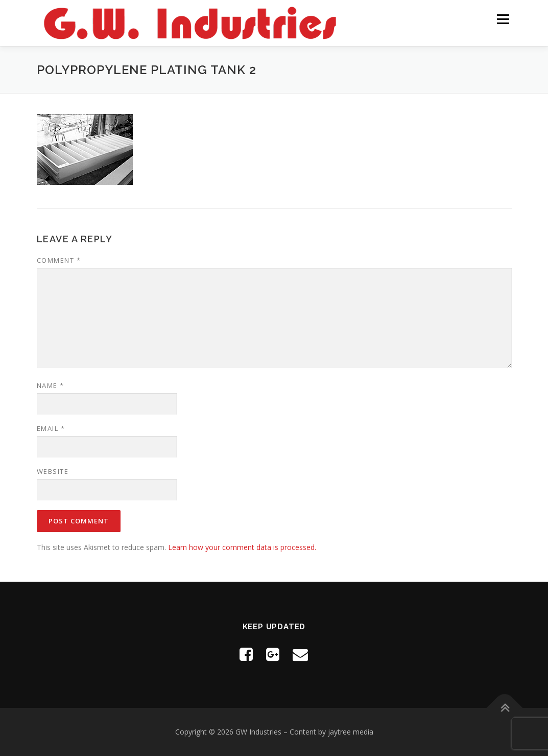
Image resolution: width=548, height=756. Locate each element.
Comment (59, 260)
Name (51, 385)
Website (53, 471)
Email (51, 428)
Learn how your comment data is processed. (242, 547)
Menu (503, 19)
